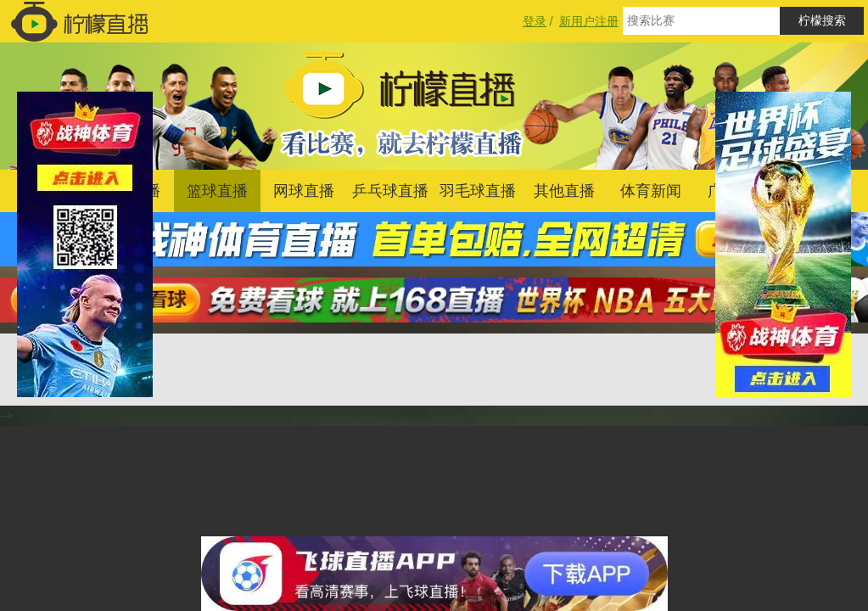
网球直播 (304, 191)
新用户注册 (589, 21)
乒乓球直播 (390, 191)
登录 (535, 21)
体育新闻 (651, 191)
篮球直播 (217, 191)
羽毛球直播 (478, 191)
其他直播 (564, 191)
